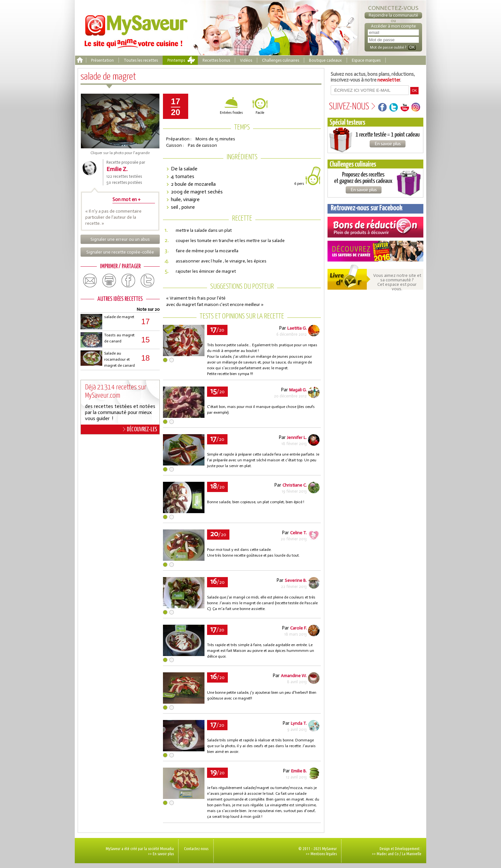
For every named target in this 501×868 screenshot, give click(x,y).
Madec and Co (388, 854)
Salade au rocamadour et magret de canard (119, 359)
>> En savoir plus (161, 854)
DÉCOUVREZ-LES (140, 429)
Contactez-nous (196, 848)
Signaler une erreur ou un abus (120, 239)
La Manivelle (412, 854)
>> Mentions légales (321, 854)
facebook (128, 281)
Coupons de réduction (375, 227)
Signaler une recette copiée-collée (120, 252)
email (90, 281)
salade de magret (119, 317)
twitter (148, 281)
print (109, 281)
